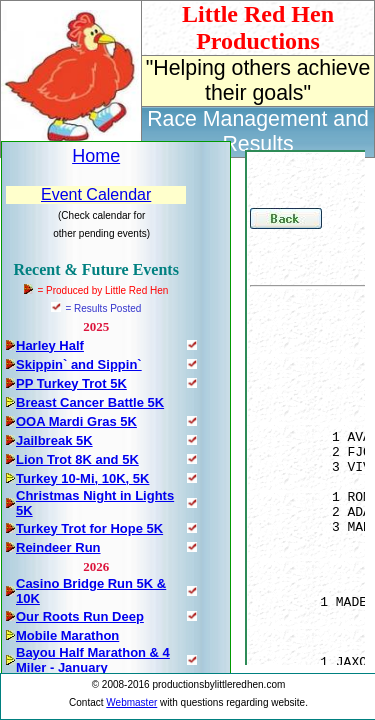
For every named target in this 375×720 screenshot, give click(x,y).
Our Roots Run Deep (80, 616)
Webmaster (131, 702)
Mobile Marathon (67, 635)
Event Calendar (96, 194)
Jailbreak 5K (54, 440)
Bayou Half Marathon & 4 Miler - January (93, 660)
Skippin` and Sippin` (79, 364)
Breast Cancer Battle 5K (90, 402)
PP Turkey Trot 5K (71, 383)
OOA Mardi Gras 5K (76, 421)
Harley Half (50, 345)
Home (96, 156)
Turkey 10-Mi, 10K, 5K (82, 478)
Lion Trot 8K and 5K (77, 459)
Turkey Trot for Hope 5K (89, 528)
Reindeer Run (58, 547)
